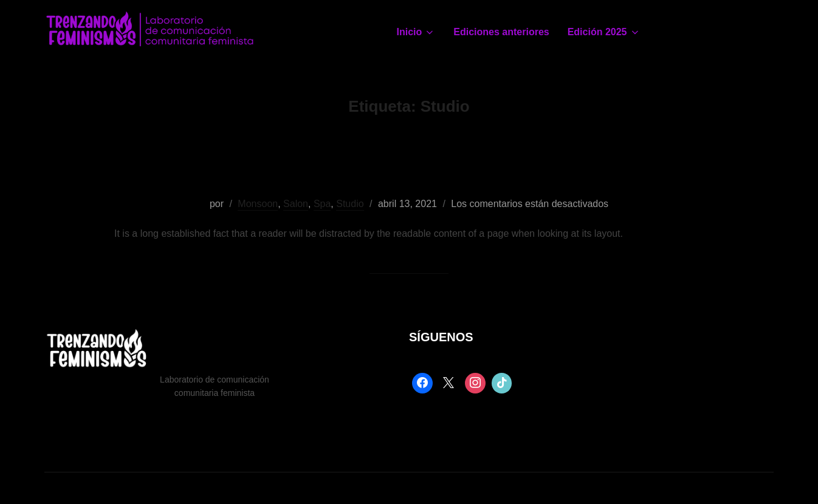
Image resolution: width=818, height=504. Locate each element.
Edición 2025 (604, 32)
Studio (350, 204)
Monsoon (258, 204)
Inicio (416, 32)
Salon (296, 204)
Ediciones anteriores (501, 32)
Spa (322, 204)
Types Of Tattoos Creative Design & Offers (408, 165)
